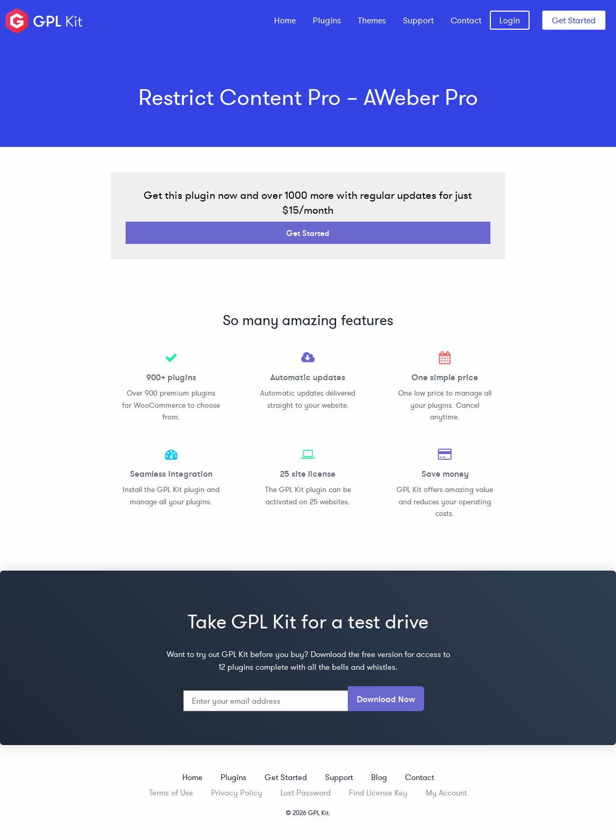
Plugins (327, 20)
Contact (466, 20)
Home (285, 20)
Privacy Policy (237, 793)
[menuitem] (285, 20)
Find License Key (378, 793)
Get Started (574, 20)
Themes (372, 20)
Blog (379, 777)
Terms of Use (171, 793)
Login (510, 20)
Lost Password (306, 793)
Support (418, 20)
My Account (446, 793)
